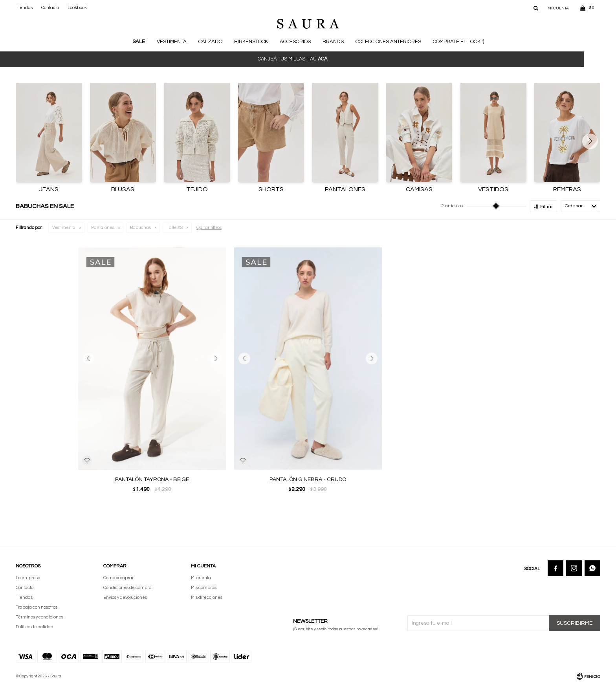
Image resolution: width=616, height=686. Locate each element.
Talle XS (175, 228)
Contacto (50, 8)
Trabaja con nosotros (37, 607)
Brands (333, 42)
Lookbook (77, 8)
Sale (139, 42)
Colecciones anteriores (388, 42)
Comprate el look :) (458, 42)
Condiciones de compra (127, 588)
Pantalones (103, 228)
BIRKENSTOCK (251, 42)
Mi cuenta (201, 578)
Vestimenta (172, 42)
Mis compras (204, 588)
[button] (593, 141)
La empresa (28, 578)
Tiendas (24, 8)
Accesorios (295, 42)
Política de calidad (35, 627)
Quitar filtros (209, 228)
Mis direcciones (207, 597)
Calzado (210, 42)
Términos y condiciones (39, 617)
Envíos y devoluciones (125, 597)
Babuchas (140, 228)
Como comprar (118, 578)
